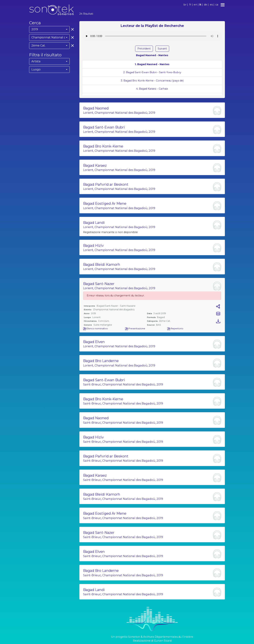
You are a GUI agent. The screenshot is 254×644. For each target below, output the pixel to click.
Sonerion (134, 637)
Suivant (162, 49)
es (211, 5)
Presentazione (135, 329)
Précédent (144, 49)
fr (190, 5)
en (195, 5)
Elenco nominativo (95, 329)
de (205, 5)
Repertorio (175, 329)
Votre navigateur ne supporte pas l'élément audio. (152, 36)
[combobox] (49, 29)
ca (217, 5)
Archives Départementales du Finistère (168, 637)
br (185, 5)
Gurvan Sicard (163, 641)
